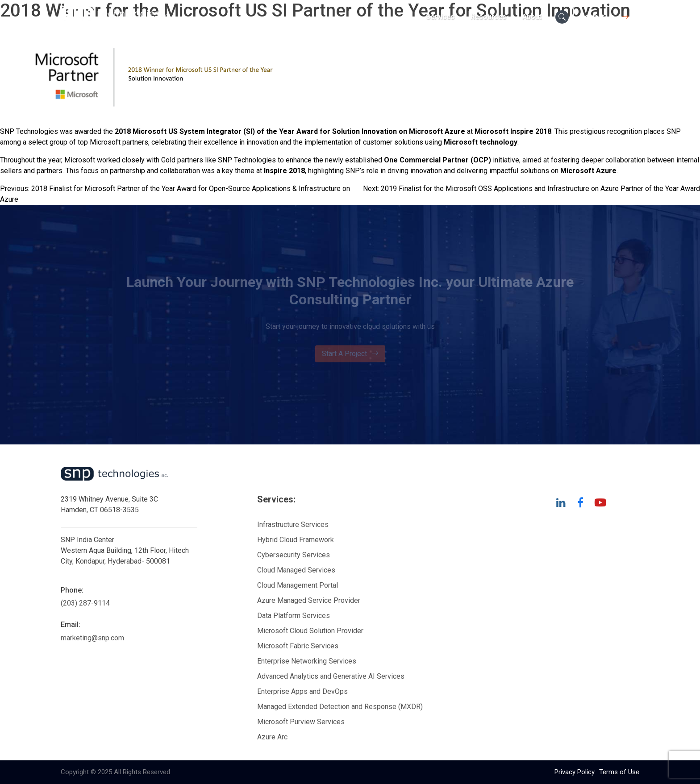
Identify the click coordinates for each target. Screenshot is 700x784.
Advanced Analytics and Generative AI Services (331, 676)
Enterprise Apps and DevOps (302, 691)
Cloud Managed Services (296, 570)
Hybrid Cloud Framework (296, 540)
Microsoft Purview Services (301, 722)
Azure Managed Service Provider (309, 600)
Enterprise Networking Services (308, 661)
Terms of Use (619, 772)
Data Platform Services (294, 616)
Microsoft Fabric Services (298, 646)
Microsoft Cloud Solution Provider (310, 631)
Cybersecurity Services (294, 555)
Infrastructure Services (293, 525)
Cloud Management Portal (298, 585)
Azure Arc (272, 737)
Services (440, 17)
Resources (488, 17)
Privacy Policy (575, 772)
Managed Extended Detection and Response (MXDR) (340, 707)
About (532, 17)
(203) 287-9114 (85, 603)
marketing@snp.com (92, 638)
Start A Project (350, 354)
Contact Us (606, 17)
